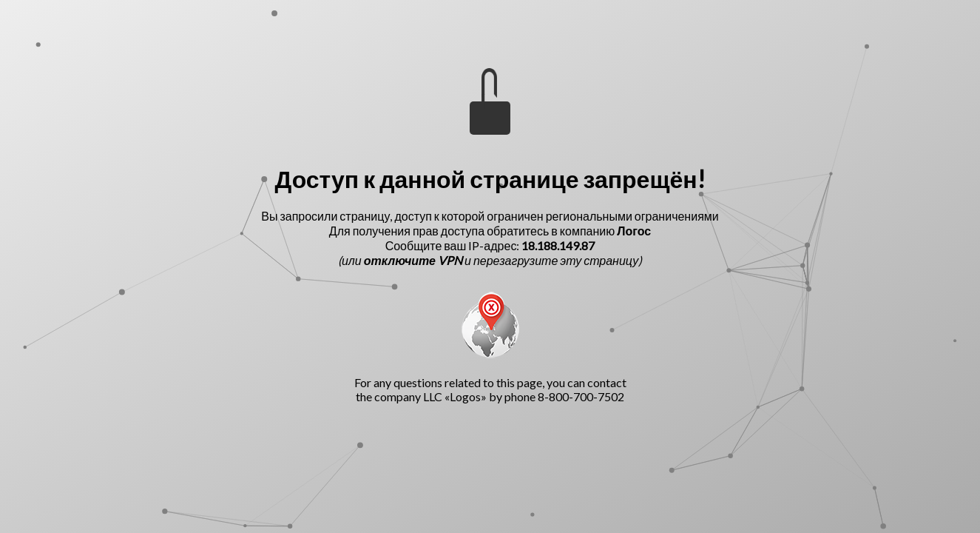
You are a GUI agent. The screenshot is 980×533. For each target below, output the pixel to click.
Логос (634, 231)
